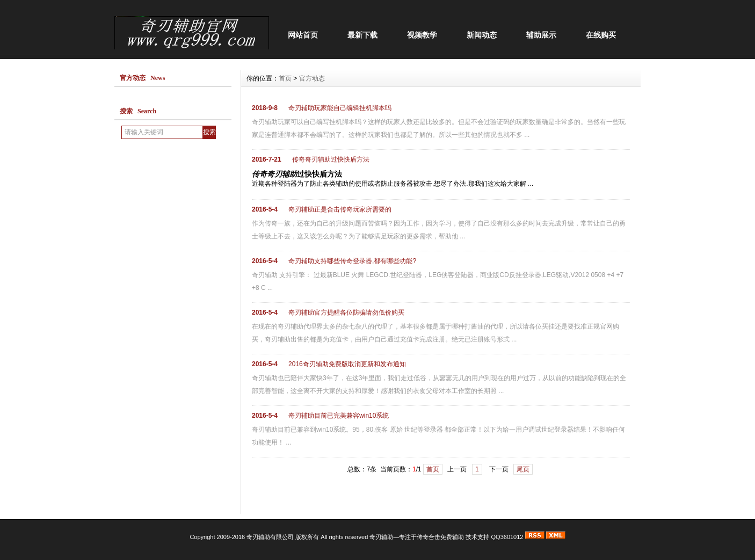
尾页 (523, 469)
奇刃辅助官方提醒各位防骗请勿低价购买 (346, 312)
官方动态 (312, 78)
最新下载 (362, 35)
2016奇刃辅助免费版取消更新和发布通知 (347, 364)
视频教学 (422, 35)
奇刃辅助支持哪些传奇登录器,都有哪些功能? (352, 261)
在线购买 (601, 35)
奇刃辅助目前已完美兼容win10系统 (339, 416)
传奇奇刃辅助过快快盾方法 (331, 159)
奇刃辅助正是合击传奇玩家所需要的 (340, 209)
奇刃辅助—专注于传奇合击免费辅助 (418, 537)
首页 (285, 78)
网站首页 (303, 35)
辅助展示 (541, 35)
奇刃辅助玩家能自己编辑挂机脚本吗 (340, 108)
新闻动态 (482, 35)
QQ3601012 (507, 537)
